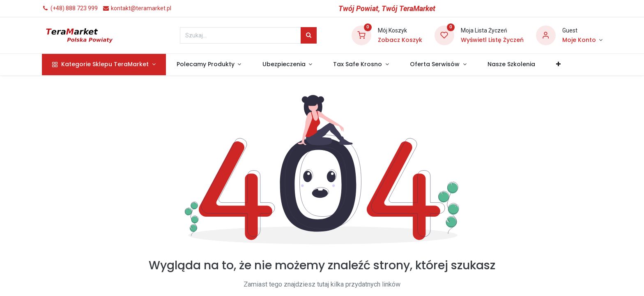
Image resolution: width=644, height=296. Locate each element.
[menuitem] (511, 65)
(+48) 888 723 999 (70, 8)
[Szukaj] (309, 35)
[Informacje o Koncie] (582, 40)
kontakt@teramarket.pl (137, 8)
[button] (558, 65)
